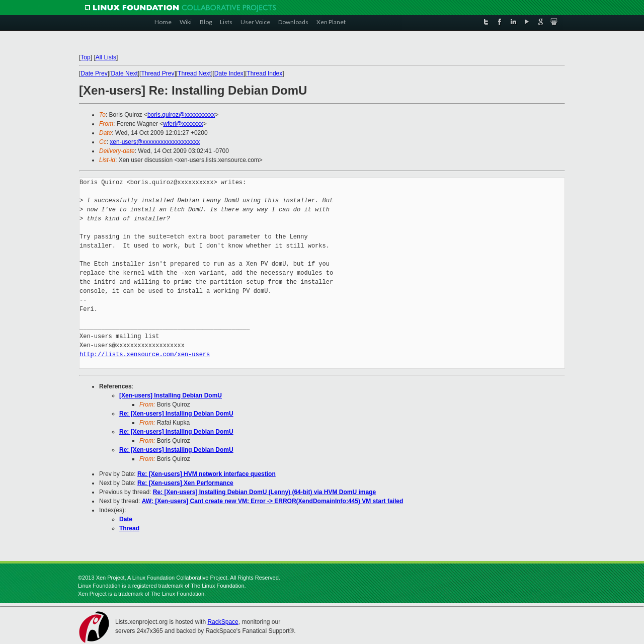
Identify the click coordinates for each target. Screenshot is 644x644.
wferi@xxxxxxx (183, 124)
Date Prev (94, 73)
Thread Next (194, 73)
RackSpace (223, 622)
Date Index (229, 73)
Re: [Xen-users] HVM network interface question (207, 474)
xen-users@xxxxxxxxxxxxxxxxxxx (155, 142)
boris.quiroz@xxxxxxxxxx (181, 115)
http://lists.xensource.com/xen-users (145, 354)
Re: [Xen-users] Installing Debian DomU (176, 414)
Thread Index (265, 73)
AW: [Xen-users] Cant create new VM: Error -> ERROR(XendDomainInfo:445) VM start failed (273, 501)
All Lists (106, 57)
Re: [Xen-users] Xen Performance (185, 483)
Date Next (124, 73)
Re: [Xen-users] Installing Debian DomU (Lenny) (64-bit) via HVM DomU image (264, 492)
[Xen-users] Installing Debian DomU (171, 395)
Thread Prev (157, 73)
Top (85, 57)
